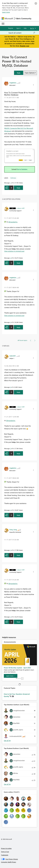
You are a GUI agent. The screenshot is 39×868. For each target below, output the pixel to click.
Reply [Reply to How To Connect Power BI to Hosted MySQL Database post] (18, 188)
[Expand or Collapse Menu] (3, 24)
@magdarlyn (13, 222)
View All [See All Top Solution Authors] (7, 741)
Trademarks (5, 855)
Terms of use (5, 852)
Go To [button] (32, 28)
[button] (19, 73)
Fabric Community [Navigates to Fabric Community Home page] (23, 18)
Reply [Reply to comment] (18, 263)
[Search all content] (22, 33)
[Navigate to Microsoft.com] (7, 19)
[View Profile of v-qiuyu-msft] (20, 208)
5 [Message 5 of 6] (10, 448)
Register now (25, 46)
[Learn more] (11, 676)
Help (25, 28)
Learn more (6, 12)
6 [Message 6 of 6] (10, 387)
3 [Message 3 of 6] (10, 550)
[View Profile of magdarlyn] (13, 83)
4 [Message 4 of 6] (10, 322)
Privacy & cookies (6, 848)
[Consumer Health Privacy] (20, 862)
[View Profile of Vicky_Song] (13, 530)
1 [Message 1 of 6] (10, 183)
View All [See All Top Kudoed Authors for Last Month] (7, 784)
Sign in (18, 28)
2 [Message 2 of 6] (10, 258)
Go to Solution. (22, 169)
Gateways (13, 178)
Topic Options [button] (30, 73)
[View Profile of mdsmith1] (13, 356)
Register (11, 28)
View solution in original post (14, 251)
